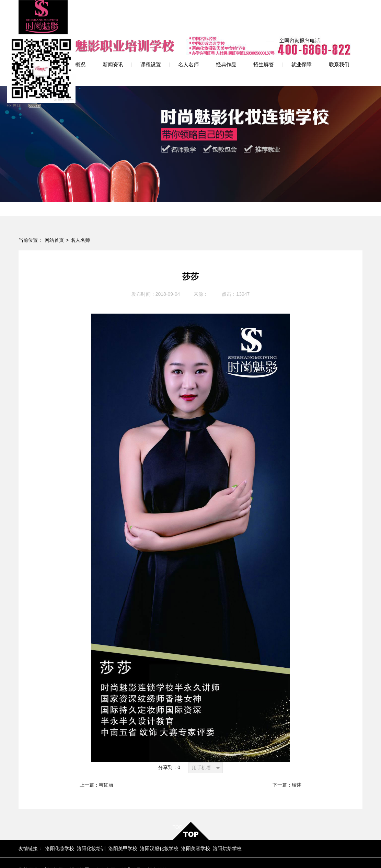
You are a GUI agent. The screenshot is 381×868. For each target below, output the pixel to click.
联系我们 (54, 843)
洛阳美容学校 (196, 811)
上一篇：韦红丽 (96, 748)
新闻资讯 (54, 832)
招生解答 (157, 832)
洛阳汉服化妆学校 (159, 811)
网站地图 (254, 851)
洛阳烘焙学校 (227, 811)
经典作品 (131, 832)
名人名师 (80, 203)
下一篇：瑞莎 (287, 748)
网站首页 (54, 203)
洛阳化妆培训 (91, 811)
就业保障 (28, 843)
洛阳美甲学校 (123, 811)
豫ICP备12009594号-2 (162, 853)
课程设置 (80, 832)
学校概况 (28, 832)
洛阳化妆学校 (60, 811)
